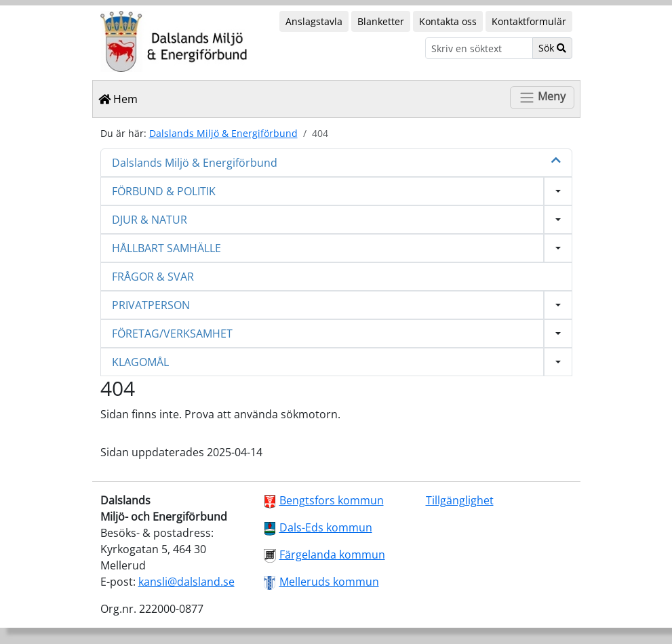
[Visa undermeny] (558, 191)
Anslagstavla (314, 21)
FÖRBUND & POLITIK (164, 191)
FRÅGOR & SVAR (153, 277)
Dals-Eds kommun (326, 527)
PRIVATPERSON (151, 305)
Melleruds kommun (329, 582)
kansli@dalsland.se (186, 582)
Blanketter (381, 21)
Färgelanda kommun (332, 555)
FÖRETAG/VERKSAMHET (172, 334)
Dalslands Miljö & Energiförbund (223, 133)
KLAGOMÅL (140, 362)
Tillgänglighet (460, 500)
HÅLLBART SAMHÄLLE (166, 248)
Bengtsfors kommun (332, 500)
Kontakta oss (448, 21)
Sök (552, 48)
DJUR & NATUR (150, 220)
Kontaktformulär (529, 21)
